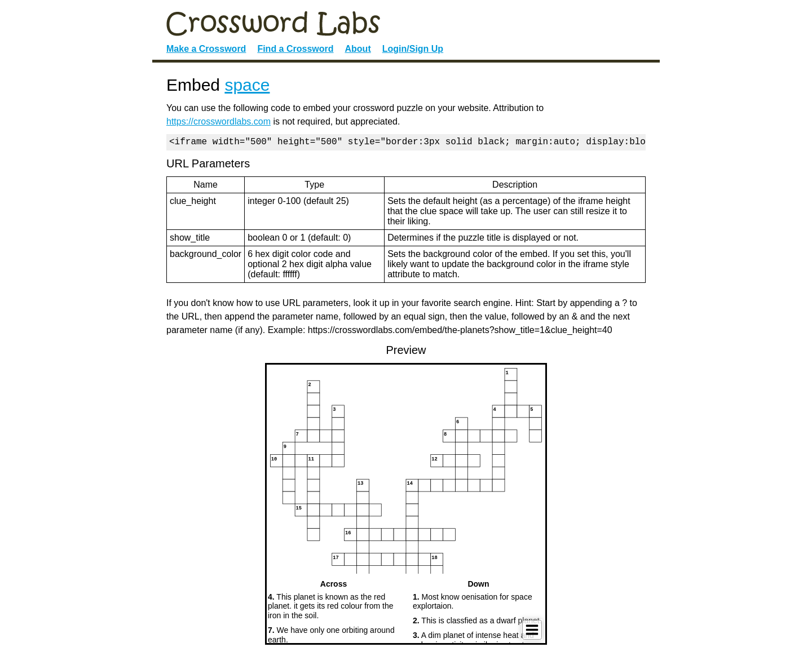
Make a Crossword (206, 49)
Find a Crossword (295, 49)
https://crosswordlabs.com (219, 121)
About (358, 49)
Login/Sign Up (413, 49)
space (247, 85)
